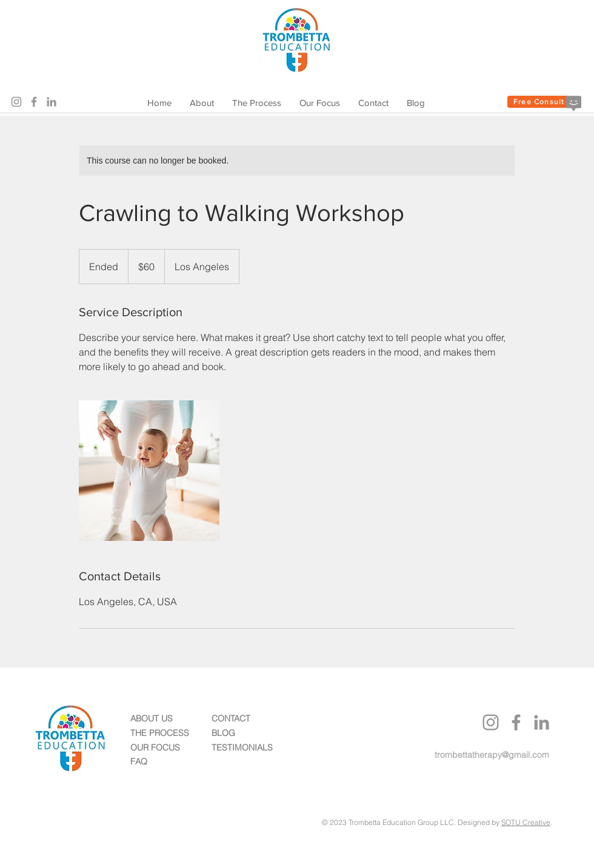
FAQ (139, 761)
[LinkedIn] (52, 102)
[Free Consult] (539, 102)
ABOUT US (152, 718)
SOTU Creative (526, 822)
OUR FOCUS (155, 747)
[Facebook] (34, 102)
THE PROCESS (160, 733)
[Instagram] (16, 102)
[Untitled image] (149, 471)
